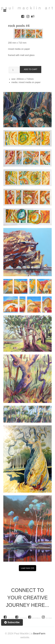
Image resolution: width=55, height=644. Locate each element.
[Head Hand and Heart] (21, 617)
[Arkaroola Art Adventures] (35, 617)
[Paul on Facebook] (9, 617)
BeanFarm (39, 633)
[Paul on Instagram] (47, 617)
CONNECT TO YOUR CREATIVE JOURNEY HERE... (27, 598)
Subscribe (12, 622)
